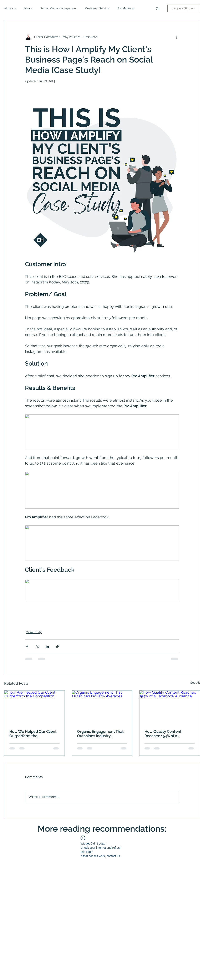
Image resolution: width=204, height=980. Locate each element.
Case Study (34, 632)
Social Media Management (59, 8)
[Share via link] (58, 646)
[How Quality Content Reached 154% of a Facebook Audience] (170, 707)
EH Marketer (126, 8)
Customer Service (97, 8)
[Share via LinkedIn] (47, 646)
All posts (10, 8)
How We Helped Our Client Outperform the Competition (33, 734)
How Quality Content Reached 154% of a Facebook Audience (163, 734)
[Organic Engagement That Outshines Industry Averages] (102, 707)
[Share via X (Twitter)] (37, 646)
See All (195, 683)
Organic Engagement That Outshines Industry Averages (100, 734)
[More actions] (177, 37)
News (28, 8)
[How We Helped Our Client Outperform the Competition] (34, 707)
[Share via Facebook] (27, 646)
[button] (157, 8)
